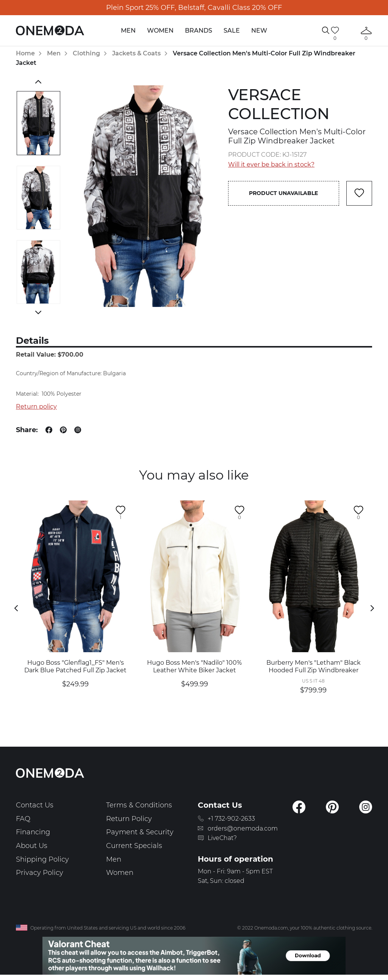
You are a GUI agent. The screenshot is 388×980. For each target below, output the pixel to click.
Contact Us (35, 805)
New (259, 31)
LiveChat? (222, 838)
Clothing (86, 53)
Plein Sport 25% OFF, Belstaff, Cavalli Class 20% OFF (194, 8)
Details (32, 341)
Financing (33, 832)
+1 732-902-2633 (231, 819)
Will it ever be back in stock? (271, 164)
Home (25, 53)
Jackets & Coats (136, 53)
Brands (199, 31)
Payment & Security (140, 832)
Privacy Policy (40, 873)
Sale (232, 31)
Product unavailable (283, 193)
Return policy (36, 407)
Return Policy (129, 819)
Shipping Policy (42, 859)
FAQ (23, 819)
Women (160, 31)
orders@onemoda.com (243, 828)
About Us (32, 846)
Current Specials (134, 846)
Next (38, 312)
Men (128, 31)
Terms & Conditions (139, 805)
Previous (38, 82)
